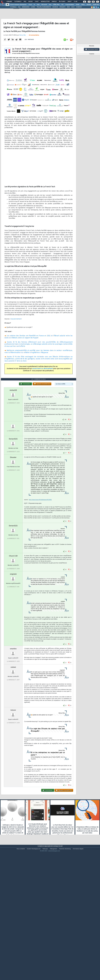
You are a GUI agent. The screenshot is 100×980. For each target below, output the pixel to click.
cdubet (13, 719)
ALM (38, 5)
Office (83, 5)
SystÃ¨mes (96, 5)
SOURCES (55, 7)
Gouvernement (16, 336)
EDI (62, 5)
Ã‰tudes (62, 2)
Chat (37, 2)
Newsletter (45, 2)
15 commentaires (34, 53)
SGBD (78, 5)
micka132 (13, 442)
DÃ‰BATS (62, 7)
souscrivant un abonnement (43, 386)
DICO (73, 7)
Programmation (70, 5)
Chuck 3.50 (13, 608)
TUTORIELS (13, 7)
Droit (70, 2)
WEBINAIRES (26, 7)
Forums (9, 2)
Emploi (54, 2)
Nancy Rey (22, 52)
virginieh (13, 626)
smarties (13, 700)
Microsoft (44, 5)
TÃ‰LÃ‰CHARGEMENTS (44, 7)
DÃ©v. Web (56, 5)
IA (34, 5)
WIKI (68, 7)
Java (50, 5)
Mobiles (89, 5)
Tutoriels (18, 2)
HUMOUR (79, 7)
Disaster (13, 509)
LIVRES (33, 7)
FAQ (25, 2)
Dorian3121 (13, 491)
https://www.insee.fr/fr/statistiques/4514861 (40, 551)
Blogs (30, 2)
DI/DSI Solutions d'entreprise (18, 5)
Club (75, 2)
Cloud (30, 5)
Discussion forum (92, 49)
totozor (13, 762)
